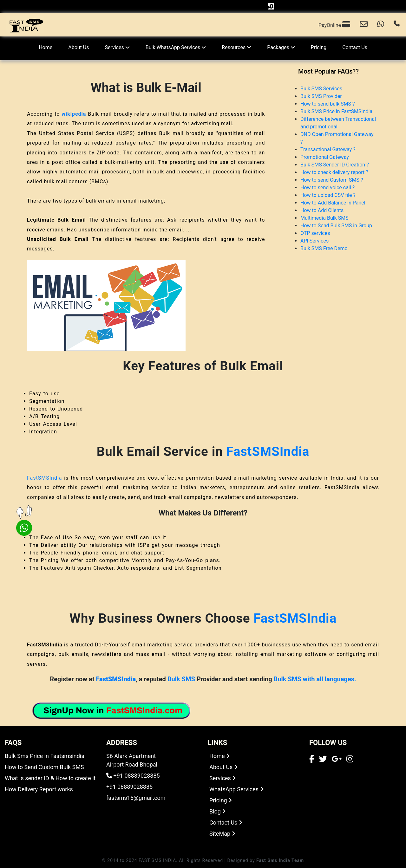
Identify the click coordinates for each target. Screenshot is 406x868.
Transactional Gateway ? (328, 149)
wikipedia (74, 114)
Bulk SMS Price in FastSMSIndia (336, 111)
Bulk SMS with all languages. (315, 679)
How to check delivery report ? (334, 172)
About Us (79, 47)
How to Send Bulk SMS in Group (336, 226)
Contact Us (355, 47)
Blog (217, 811)
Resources (236, 47)
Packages (281, 47)
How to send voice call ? (327, 188)
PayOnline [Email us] (334, 25)
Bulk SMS (181, 679)
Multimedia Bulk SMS (324, 218)
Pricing (319, 47)
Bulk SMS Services (321, 89)
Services (117, 47)
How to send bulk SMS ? (328, 104)
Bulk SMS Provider (321, 96)
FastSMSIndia (268, 452)
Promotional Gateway (325, 157)
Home (46, 47)
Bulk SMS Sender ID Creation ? (335, 165)
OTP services (315, 233)
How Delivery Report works (39, 789)
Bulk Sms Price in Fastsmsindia (45, 756)
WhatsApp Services (236, 789)
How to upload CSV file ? (328, 195)
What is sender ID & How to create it (50, 778)
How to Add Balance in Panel (333, 203)
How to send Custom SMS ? (332, 180)
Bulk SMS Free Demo (324, 248)
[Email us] (364, 25)
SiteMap (222, 834)
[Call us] (397, 25)
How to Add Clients (322, 210)
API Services (314, 241)
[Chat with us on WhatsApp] (381, 25)
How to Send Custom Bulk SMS (44, 767)
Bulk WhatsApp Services (176, 47)
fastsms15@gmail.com (136, 798)
